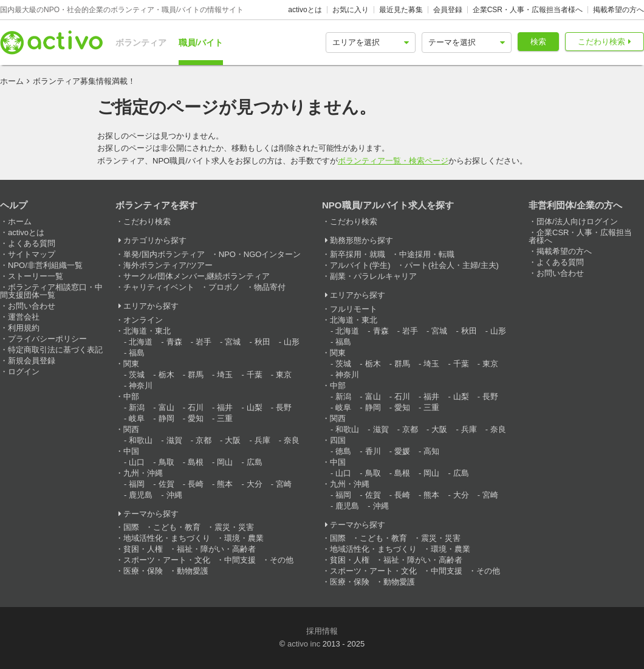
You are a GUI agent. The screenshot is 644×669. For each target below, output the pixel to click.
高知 (431, 451)
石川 (196, 407)
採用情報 (322, 631)
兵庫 (262, 440)
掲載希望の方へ (618, 10)
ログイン (24, 372)
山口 (137, 462)
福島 (137, 353)
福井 (225, 407)
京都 (204, 440)
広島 (255, 462)
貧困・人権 (143, 549)
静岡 (166, 418)
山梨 (255, 407)
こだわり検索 (601, 42)
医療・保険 (143, 571)
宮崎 (284, 484)
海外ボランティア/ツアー (168, 265)
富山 (166, 407)
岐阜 (137, 418)
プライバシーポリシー (47, 339)
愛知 (196, 418)
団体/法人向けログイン (577, 221)
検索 (538, 42)
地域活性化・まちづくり (167, 538)
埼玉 (225, 375)
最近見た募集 (401, 10)
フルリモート (354, 309)
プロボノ (224, 287)
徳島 (343, 451)
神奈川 (141, 386)
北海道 (141, 342)
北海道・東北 (147, 331)
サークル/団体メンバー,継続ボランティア (197, 276)
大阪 (233, 440)
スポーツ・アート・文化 (167, 560)
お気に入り (351, 10)
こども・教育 (177, 527)
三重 (225, 418)
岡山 (225, 462)
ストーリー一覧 (36, 276)
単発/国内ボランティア (164, 254)
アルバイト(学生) (360, 265)
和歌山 (141, 440)
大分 (255, 484)
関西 (131, 429)
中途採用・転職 (427, 254)
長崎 (196, 484)
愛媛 (402, 451)
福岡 (137, 484)
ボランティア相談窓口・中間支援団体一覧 (51, 291)
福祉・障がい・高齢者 (216, 549)
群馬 (196, 375)
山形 (292, 342)
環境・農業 (244, 538)
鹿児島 (141, 495)
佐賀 (166, 484)
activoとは (305, 10)
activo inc (304, 644)
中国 (131, 451)
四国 (338, 440)
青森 (174, 342)
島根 (196, 462)
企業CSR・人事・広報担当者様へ (528, 10)
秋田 (262, 342)
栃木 (166, 375)
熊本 (225, 484)
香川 (373, 451)
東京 (284, 375)
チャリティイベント (159, 287)
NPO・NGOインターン (260, 254)
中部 (131, 396)
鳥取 (166, 462)
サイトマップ (32, 254)
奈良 (292, 440)
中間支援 (240, 560)
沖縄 (174, 495)
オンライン (143, 320)
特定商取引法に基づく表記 (55, 350)
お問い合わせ (32, 306)
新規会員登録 (32, 361)
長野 (284, 407)
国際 (131, 527)
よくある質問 (32, 243)
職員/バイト (201, 43)
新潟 (137, 407)
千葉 (255, 375)
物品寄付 (270, 287)
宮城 (233, 342)
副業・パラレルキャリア (373, 276)
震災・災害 (234, 527)
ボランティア (141, 43)
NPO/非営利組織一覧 (45, 265)
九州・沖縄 (143, 473)
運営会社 (24, 317)
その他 (282, 560)
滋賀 (174, 440)
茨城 (137, 375)
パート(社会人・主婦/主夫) (452, 265)
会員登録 (448, 10)
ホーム (12, 81)
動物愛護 (193, 571)
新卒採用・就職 (358, 254)
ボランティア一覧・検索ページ (393, 161)
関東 (131, 364)
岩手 (204, 342)
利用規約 (24, 328)
